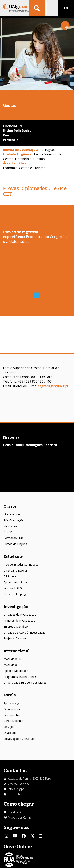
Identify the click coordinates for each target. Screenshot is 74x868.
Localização (16, 812)
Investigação (16, 606)
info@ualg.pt (16, 789)
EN (66, 8)
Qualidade (10, 733)
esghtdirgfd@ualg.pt (53, 386)
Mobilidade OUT (14, 665)
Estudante (13, 556)
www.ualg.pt (16, 794)
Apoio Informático (15, 582)
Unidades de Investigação (20, 615)
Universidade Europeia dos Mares (25, 682)
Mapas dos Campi (20, 817)
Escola (10, 695)
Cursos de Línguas (15, 544)
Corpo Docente (13, 721)
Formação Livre (14, 538)
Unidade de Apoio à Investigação (25, 632)
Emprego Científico (16, 626)
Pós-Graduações (14, 520)
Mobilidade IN (12, 659)
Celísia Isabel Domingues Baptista (30, 445)
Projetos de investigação (19, 621)
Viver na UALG (13, 588)
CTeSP (8, 532)
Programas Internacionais (20, 677)
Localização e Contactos (19, 739)
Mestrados (10, 526)
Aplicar (37, 8)
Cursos (10, 506)
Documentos (12, 715)
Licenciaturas (12, 514)
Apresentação (12, 703)
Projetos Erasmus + (16, 638)
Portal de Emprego (16, 594)
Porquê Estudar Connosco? (21, 565)
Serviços (9, 727)
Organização (12, 709)
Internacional (17, 651)
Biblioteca (10, 576)
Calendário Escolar (15, 570)
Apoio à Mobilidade (16, 671)
